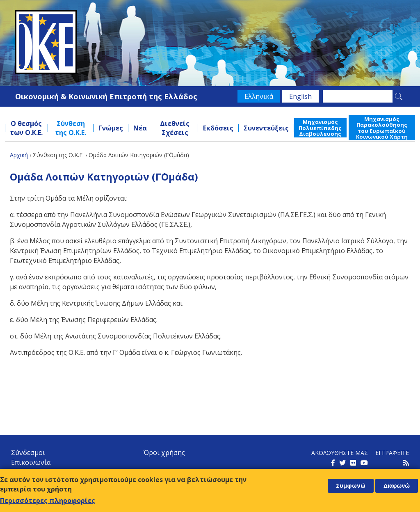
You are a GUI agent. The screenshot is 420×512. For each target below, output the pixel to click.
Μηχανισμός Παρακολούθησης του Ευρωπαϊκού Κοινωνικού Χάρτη (382, 128)
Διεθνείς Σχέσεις (175, 128)
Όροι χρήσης (164, 453)
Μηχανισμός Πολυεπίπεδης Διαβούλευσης (320, 128)
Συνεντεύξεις (266, 128)
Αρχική (19, 155)
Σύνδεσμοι (28, 453)
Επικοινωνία (31, 462)
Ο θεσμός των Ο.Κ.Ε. (26, 128)
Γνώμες (111, 128)
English (300, 96)
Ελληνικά (259, 96)
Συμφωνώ (351, 486)
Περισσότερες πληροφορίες (48, 501)
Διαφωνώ (397, 486)
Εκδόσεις (218, 128)
